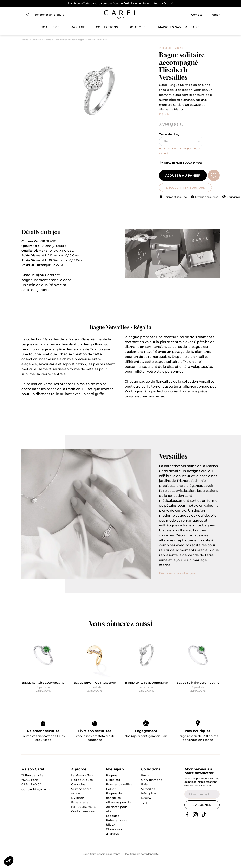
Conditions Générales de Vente (101, 863)
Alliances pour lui (119, 811)
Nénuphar (149, 802)
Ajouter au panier (183, 184)
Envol (145, 784)
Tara (144, 811)
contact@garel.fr (36, 798)
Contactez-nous (83, 820)
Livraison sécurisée (207, 206)
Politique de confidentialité (142, 863)
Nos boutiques (198, 740)
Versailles (148, 798)
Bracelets (113, 789)
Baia (144, 793)
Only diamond (152, 789)
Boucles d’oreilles (119, 793)
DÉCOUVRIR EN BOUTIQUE (183, 196)
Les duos (113, 825)
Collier (111, 798)
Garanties (78, 793)
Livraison (78, 807)
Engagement (146, 740)
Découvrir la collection (178, 582)
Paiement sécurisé (175, 206)
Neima (146, 807)
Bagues (112, 784)
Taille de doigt (170, 143)
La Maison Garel (83, 784)
